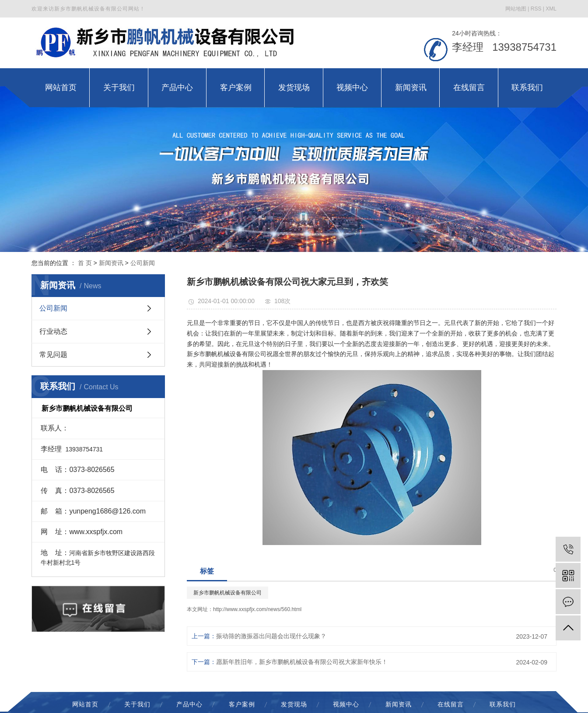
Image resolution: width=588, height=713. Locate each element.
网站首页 (85, 704)
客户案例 (242, 704)
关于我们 (137, 704)
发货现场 (294, 704)
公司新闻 (143, 263)
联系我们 (503, 704)
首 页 (85, 263)
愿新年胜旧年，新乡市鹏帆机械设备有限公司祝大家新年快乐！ (302, 662)
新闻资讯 (111, 263)
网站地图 (516, 9)
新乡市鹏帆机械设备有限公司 (227, 593)
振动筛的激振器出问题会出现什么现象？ (271, 636)
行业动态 (53, 331)
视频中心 (346, 704)
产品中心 (189, 704)
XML (551, 9)
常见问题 (53, 355)
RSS (536, 9)
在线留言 (451, 704)
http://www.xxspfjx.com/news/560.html (257, 609)
